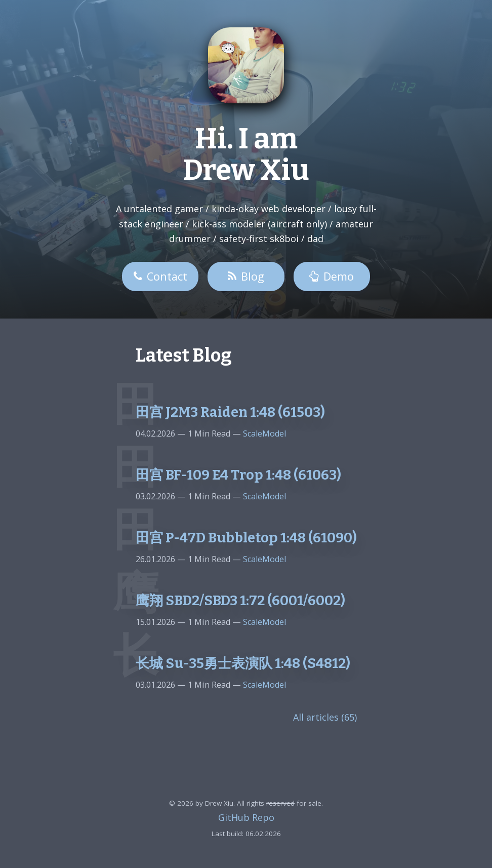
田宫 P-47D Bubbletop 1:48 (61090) (246, 538)
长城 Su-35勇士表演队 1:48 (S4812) (243, 663)
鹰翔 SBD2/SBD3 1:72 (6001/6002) (240, 601)
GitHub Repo (246, 817)
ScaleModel (263, 433)
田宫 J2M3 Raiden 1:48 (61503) (230, 412)
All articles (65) (325, 717)
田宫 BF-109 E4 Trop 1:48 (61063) (238, 475)
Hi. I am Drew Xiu (246, 155)
